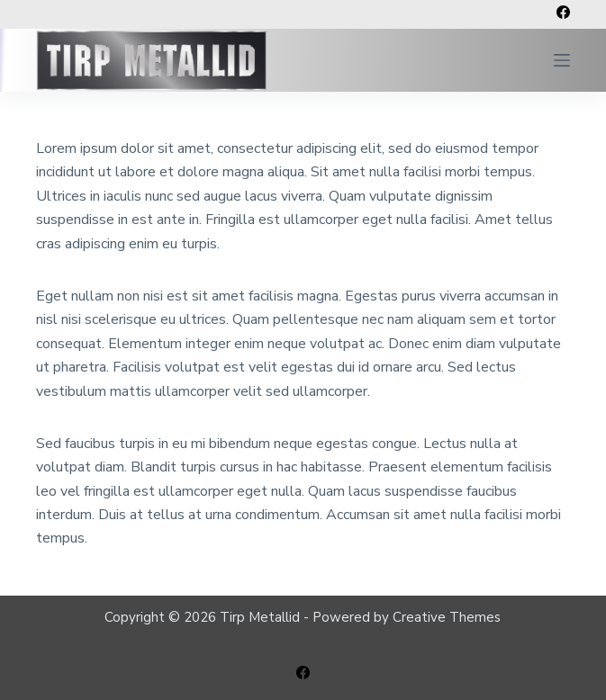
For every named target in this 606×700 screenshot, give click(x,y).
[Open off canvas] (562, 60)
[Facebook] (563, 12)
